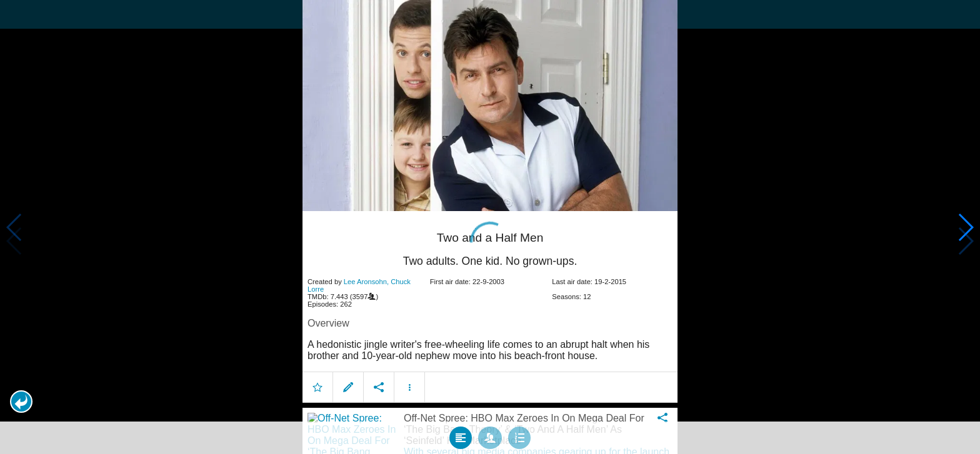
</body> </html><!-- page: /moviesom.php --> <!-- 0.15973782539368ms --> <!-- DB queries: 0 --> (490, 227)
